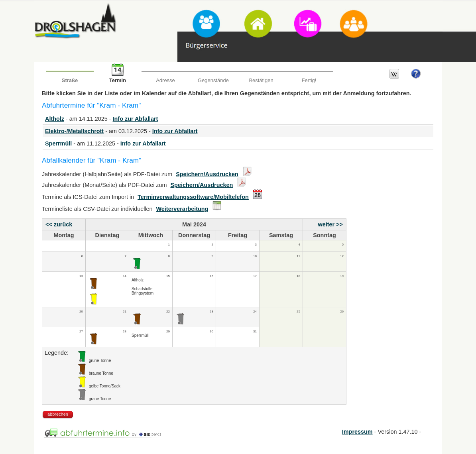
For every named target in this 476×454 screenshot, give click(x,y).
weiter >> (330, 224)
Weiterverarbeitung (182, 209)
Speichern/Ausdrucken (207, 174)
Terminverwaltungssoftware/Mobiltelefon (193, 197)
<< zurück (59, 224)
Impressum (357, 432)
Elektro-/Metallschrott (74, 131)
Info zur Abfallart (136, 119)
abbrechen (58, 414)
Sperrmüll (58, 143)
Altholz (55, 119)
